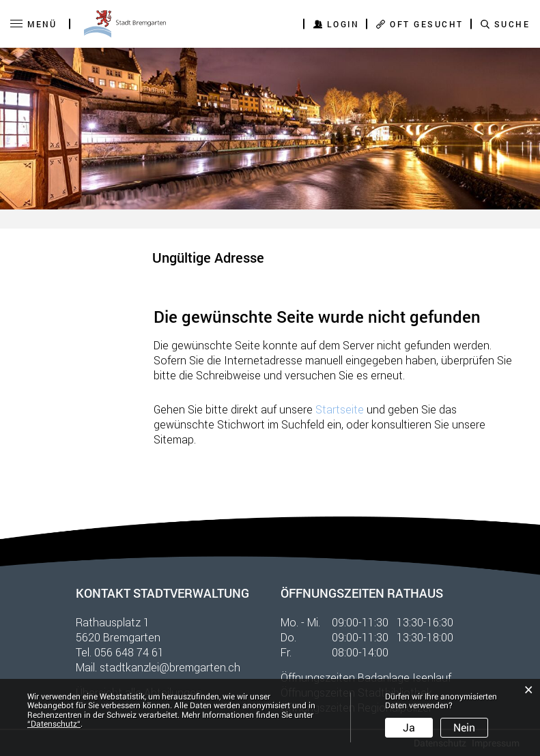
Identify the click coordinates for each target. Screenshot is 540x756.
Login (343, 24)
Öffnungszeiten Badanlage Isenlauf (366, 677)
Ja (409, 728)
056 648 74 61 (129, 652)
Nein (464, 728)
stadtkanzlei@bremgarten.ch (170, 667)
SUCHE (512, 24)
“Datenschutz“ (54, 724)
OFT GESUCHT (427, 24)
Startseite (340, 409)
